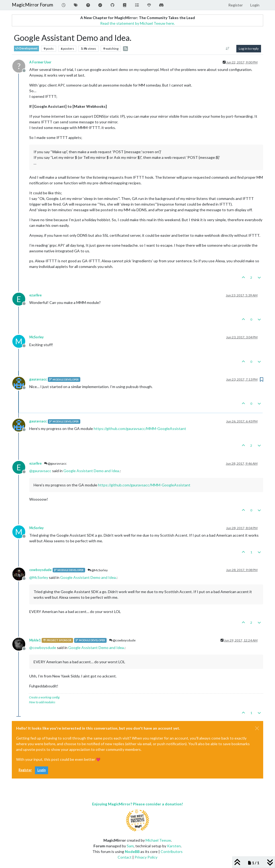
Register (25, 770)
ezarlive (35, 295)
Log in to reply (249, 49)
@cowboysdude (122, 640)
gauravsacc (38, 379)
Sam (130, 846)
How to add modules (42, 702)
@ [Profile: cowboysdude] (43, 648)
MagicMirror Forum (32, 5)
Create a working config (44, 697)
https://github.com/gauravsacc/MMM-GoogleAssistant (140, 428)
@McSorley (98, 570)
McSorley (37, 337)
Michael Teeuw (158, 840)
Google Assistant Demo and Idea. (92, 471)
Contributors (172, 851)
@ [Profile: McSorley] (39, 577)
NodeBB (132, 851)
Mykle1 (35, 640)
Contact (125, 857)
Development (26, 49)
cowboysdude (40, 570)
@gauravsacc (55, 463)
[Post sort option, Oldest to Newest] (228, 49)
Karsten (174, 846)
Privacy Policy (146, 857)
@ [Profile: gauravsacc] (40, 471)
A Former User (40, 62)
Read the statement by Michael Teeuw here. (137, 23)
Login (41, 770)
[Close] (257, 728)
